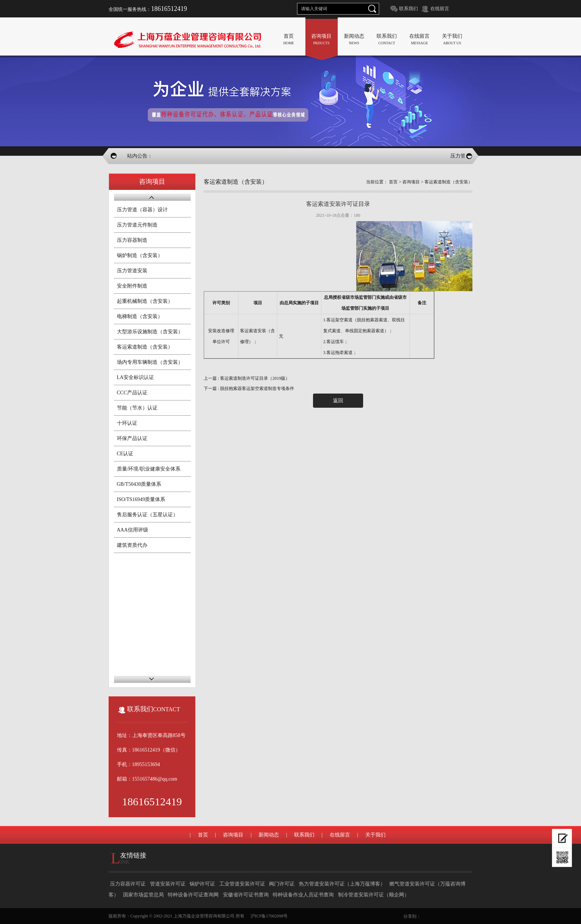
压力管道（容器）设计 (142, 210)
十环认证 (127, 423)
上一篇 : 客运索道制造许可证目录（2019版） (247, 378)
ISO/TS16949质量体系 (141, 499)
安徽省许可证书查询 (247, 895)
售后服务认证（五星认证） (147, 515)
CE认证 (125, 454)
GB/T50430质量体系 (139, 484)
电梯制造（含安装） (140, 316)
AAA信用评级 (133, 530)
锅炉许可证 (203, 884)
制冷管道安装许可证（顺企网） (374, 895)
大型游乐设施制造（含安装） (150, 332)
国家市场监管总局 (144, 895)
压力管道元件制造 (137, 225)
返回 (338, 401)
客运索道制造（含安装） (145, 347)
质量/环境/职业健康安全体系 (149, 469)
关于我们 (375, 835)
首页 (393, 182)
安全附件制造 (132, 286)
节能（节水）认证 (137, 408)
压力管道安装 (132, 271)
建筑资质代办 (132, 545)
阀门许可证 (283, 884)
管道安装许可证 (168, 884)
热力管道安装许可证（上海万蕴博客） (343, 884)
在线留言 (440, 9)
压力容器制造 (132, 240)
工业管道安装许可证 (243, 884)
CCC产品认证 (132, 393)
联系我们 (409, 9)
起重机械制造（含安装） (145, 301)
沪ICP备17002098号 (269, 916)
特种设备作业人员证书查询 (304, 895)
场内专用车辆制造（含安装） (150, 362)
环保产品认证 (132, 438)
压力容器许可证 (129, 884)
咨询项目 (411, 182)
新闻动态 (269, 835)
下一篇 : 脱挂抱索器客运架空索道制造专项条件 (249, 388)
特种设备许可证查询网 (194, 895)
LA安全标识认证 (136, 377)
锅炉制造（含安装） (140, 255)
